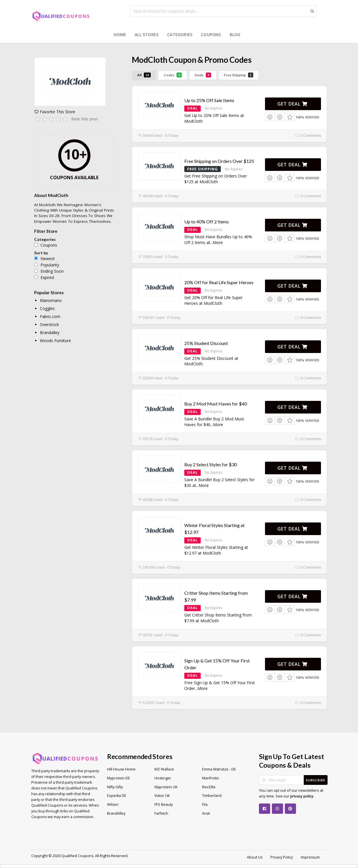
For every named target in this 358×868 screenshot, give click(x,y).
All (144, 75)
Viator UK (162, 796)
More (218, 242)
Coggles (47, 308)
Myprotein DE (119, 778)
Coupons (211, 35)
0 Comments (308, 135)
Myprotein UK (166, 787)
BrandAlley (116, 813)
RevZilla (209, 787)
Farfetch (161, 813)
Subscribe (316, 780)
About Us (255, 857)
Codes (173, 75)
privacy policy (302, 796)
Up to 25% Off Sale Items (209, 100)
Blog (235, 35)
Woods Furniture (55, 341)
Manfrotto (211, 778)
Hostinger (163, 778)
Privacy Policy (282, 857)
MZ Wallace (164, 769)
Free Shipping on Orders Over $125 (219, 161)
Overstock (49, 324)
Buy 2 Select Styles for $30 (211, 464)
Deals (203, 75)
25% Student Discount (206, 343)
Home (120, 35)
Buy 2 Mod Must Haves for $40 (216, 404)
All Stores (147, 35)
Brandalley (50, 332)
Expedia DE (117, 796)
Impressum (310, 857)
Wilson (113, 804)
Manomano (51, 300)
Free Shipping (239, 75)
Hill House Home (121, 769)
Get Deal (292, 104)
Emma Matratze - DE (219, 769)
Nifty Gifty (115, 787)
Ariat (206, 813)
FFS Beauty (164, 804)
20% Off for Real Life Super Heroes (219, 282)
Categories (180, 35)
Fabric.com (50, 316)
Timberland (212, 796)
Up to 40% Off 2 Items (207, 222)
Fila (205, 804)
